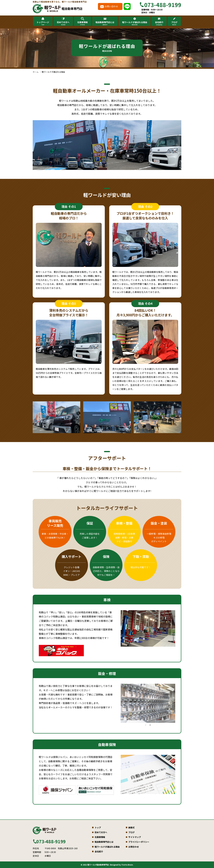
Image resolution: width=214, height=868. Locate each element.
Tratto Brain (127, 865)
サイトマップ (135, 837)
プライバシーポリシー (139, 842)
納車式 (132, 827)
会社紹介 (159, 23)
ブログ (174, 23)
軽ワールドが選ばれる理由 (135, 23)
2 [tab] (150, 725)
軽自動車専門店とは (105, 23)
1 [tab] (146, 725)
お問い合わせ (111, 6)
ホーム (36, 72)
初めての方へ (63, 23)
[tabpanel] (148, 628)
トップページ (43, 23)
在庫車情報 (82, 23)
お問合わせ (134, 847)
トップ (98, 827)
